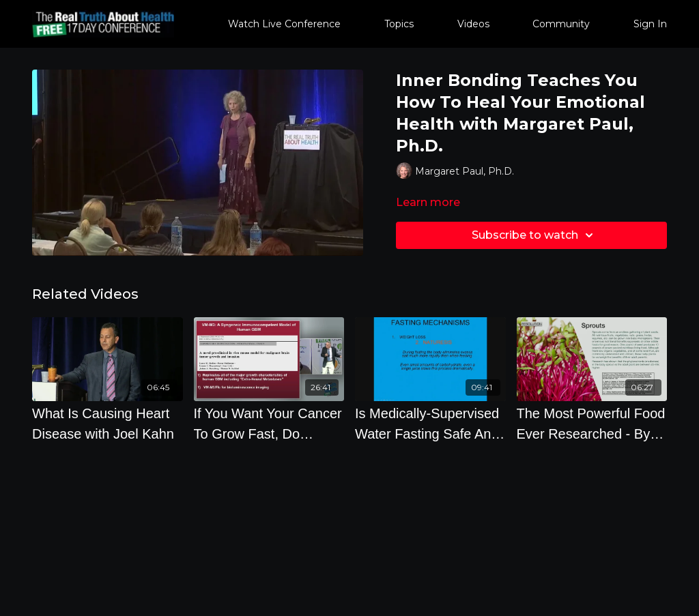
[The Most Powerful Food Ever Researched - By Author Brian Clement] (592, 424)
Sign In (650, 24)
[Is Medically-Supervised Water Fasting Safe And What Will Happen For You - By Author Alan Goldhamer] (430, 424)
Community (561, 24)
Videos (473, 24)
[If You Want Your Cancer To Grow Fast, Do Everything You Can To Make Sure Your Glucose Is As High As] (269, 424)
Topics (399, 24)
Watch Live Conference (284, 24)
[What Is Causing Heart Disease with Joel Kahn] (108, 424)
